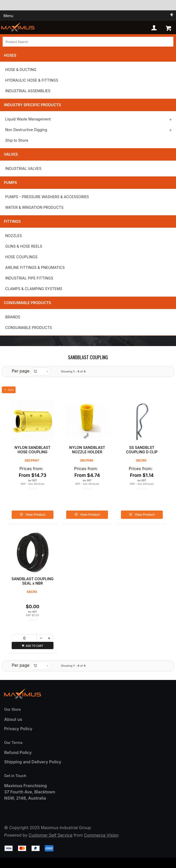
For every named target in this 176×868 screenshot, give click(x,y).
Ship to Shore (17, 140)
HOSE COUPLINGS (21, 257)
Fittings (12, 221)
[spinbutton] (24, 638)
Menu (8, 16)
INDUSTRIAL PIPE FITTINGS (29, 278)
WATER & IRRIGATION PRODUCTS (34, 207)
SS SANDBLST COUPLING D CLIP (142, 450)
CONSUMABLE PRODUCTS (29, 328)
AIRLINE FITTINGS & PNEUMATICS (35, 267)
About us (13, 719)
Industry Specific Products (32, 105)
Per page (21, 371)
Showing (73, 371)
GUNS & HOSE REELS (24, 246)
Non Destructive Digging (26, 130)
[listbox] (41, 371)
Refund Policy (18, 752)
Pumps (10, 182)
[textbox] (88, 42)
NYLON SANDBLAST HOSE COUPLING (32, 450)
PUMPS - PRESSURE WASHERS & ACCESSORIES (47, 197)
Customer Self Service (50, 835)
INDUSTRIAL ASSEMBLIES (28, 91)
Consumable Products (27, 303)
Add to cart (35, 646)
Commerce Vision (101, 835)
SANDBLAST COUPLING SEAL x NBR (32, 581)
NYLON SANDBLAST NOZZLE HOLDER (87, 450)
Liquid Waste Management (28, 119)
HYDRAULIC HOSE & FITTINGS (32, 80)
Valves (11, 154)
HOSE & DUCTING (21, 70)
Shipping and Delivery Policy (33, 762)
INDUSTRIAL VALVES (23, 168)
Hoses (10, 55)
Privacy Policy (18, 729)
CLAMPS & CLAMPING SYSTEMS (34, 289)
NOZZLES (13, 236)
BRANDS (13, 317)
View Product (35, 515)
